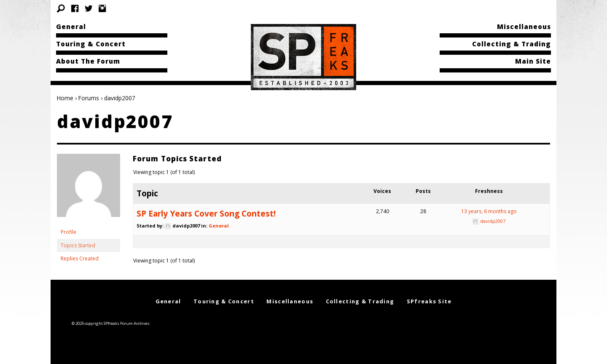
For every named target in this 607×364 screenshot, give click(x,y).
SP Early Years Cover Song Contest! (206, 213)
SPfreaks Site (429, 301)
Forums (89, 98)
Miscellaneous (524, 27)
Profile (68, 232)
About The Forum (88, 61)
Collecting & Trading (512, 44)
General (71, 27)
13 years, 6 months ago (489, 211)
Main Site (533, 61)
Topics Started (78, 245)
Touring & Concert (91, 44)
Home (65, 98)
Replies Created (80, 258)
